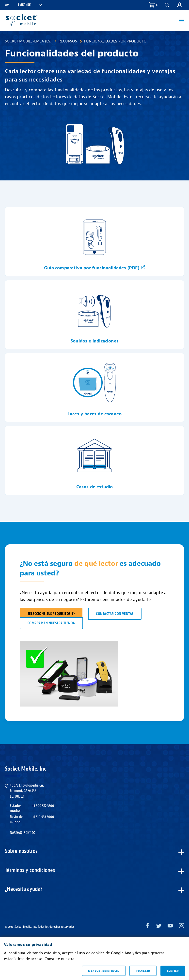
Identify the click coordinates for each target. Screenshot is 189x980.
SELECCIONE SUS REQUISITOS (51, 614)
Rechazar (143, 971)
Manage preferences (103, 971)
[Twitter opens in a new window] (159, 927)
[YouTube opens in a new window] (170, 927)
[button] (167, 5)
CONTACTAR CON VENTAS (115, 614)
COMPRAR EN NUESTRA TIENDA (51, 623)
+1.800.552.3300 (43, 806)
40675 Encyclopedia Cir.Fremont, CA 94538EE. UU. (27, 791)
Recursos (68, 41)
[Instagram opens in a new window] (181, 927)
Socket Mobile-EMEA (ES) (28, 41)
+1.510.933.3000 (43, 817)
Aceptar (173, 971)
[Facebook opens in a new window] (148, 927)
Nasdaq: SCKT (22, 833)
